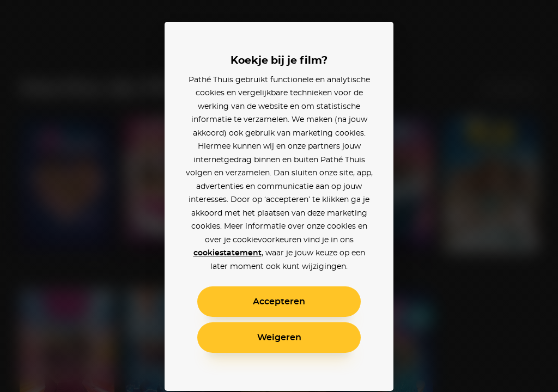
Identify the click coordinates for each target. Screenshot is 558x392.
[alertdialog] (279, 196)
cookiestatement (228, 253)
